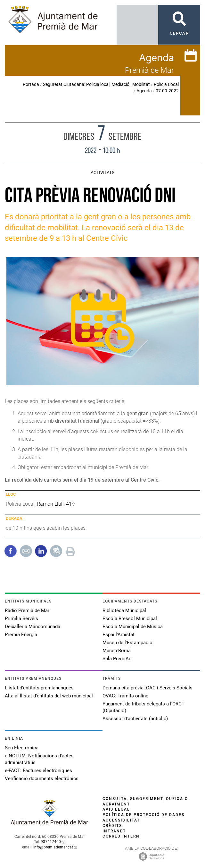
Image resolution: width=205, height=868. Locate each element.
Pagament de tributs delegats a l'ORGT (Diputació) (143, 707)
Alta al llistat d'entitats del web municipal (49, 696)
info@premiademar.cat (53, 847)
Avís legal (116, 809)
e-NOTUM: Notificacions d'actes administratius (39, 759)
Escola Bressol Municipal (130, 619)
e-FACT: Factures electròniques (38, 771)
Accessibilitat (121, 820)
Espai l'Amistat (119, 635)
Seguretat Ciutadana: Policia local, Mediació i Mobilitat (96, 84)
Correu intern (121, 836)
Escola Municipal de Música (133, 627)
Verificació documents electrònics (42, 779)
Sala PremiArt (117, 659)
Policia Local (166, 84)
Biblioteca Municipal (124, 611)
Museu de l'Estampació (127, 643)
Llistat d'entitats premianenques (39, 688)
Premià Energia (21, 635)
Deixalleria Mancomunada (33, 627)
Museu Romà (117, 651)
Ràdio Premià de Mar (27, 611)
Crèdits (112, 826)
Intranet (114, 831)
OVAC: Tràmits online (125, 696)
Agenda (144, 91)
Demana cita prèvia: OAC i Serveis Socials (148, 688)
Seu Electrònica (22, 748)
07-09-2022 (167, 91)
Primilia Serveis (21, 619)
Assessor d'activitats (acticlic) (135, 719)
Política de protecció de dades (143, 815)
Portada (31, 84)
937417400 (51, 842)
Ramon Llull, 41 (54, 504)
